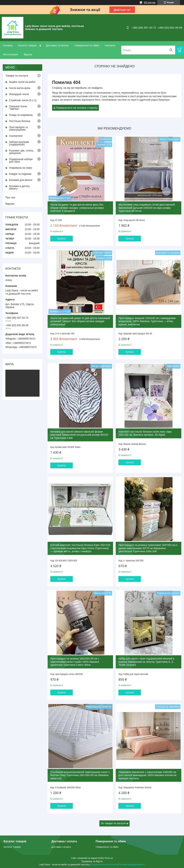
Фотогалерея (10, 54)
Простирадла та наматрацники (18, 128)
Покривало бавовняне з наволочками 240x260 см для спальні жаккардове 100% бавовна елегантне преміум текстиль (147, 775)
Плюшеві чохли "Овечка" (18, 108)
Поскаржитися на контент (104, 865)
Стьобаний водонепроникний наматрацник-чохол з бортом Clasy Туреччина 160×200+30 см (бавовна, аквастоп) (80, 775)
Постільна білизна (20, 121)
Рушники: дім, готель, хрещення (21, 152)
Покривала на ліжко (21, 168)
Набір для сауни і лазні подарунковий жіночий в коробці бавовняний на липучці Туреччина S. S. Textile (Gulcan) (146, 662)
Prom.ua (109, 858)
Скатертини (16, 136)
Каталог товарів (27, 45)
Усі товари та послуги (113, 823)
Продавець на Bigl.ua (92, 861)
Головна (8, 45)
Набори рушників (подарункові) (19, 143)
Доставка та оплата (57, 45)
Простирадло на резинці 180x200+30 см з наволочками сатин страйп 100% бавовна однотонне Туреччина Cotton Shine (75, 662)
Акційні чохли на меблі (22, 82)
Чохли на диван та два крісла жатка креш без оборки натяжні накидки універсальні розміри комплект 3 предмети (77, 208)
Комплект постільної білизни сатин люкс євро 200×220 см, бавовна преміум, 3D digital (145, 433)
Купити (62, 239)
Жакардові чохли (19, 94)
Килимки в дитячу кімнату (19, 187)
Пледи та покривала (21, 115)
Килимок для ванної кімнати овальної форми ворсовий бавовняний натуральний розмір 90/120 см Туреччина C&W (79, 435)
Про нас (10, 197)
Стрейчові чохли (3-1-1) (23, 100)
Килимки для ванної (21, 180)
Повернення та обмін (87, 45)
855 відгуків (150, 3)
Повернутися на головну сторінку (77, 108)
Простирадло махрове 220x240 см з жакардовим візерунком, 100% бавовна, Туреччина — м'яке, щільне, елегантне (147, 321)
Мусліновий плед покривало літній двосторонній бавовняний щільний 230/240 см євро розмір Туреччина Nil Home (147, 208)
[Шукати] (171, 50)
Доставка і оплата (61, 847)
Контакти (110, 45)
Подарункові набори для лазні (21, 160)
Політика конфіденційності (132, 865)
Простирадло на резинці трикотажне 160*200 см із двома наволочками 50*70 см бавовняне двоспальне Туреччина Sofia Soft (148, 548)
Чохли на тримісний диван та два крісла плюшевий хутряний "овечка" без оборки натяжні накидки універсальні (80, 321)
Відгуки (28, 54)
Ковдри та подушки (20, 174)
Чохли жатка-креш (20, 88)
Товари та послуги (17, 76)
